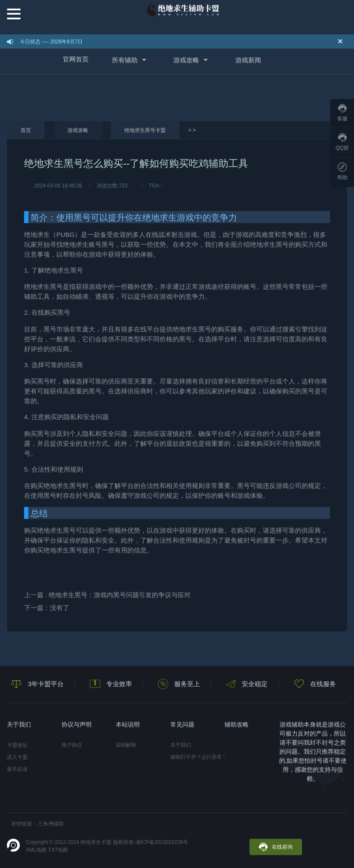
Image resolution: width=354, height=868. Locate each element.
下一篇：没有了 (47, 608)
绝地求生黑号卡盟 (145, 130)
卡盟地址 (17, 745)
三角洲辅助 (51, 824)
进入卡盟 (17, 757)
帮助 (342, 172)
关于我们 (181, 745)
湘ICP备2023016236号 (162, 842)
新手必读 (17, 769)
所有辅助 (125, 60)
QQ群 (342, 142)
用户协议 (72, 745)
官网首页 (76, 59)
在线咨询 (276, 847)
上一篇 (108, 595)
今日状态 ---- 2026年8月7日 (51, 42)
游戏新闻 (248, 60)
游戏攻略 (186, 60)
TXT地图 (58, 850)
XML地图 (36, 850)
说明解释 (126, 745)
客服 (342, 113)
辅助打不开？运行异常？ (197, 757)
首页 (26, 130)
